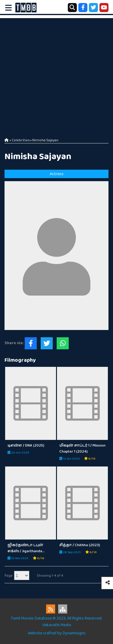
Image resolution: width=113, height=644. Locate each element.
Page (9, 576)
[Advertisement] (56, 75)
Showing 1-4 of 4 (50, 576)
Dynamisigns (74, 633)
